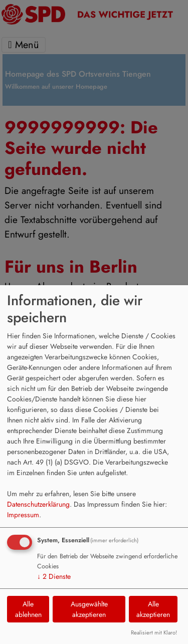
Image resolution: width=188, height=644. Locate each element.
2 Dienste (54, 576)
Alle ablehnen (28, 609)
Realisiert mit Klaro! (154, 632)
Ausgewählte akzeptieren (89, 609)
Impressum (23, 515)
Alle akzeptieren (153, 609)
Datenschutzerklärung (38, 504)
